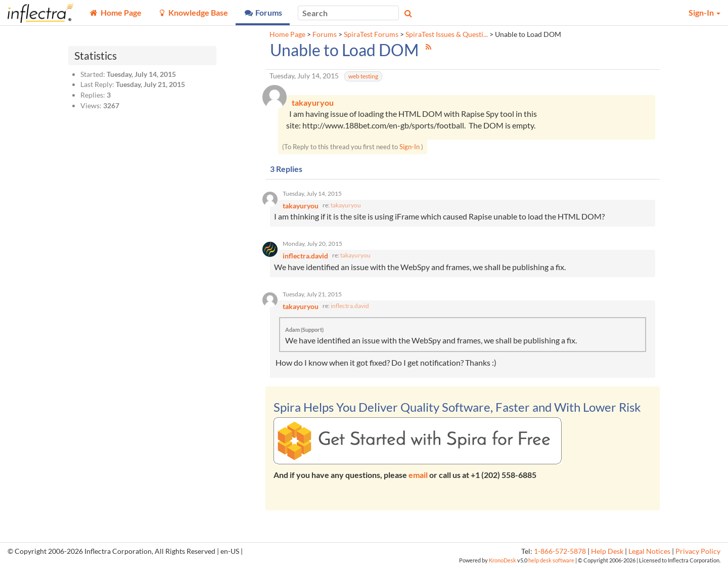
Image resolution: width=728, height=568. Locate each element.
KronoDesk (503, 560)
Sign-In (409, 147)
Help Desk (607, 551)
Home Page (287, 34)
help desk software (551, 560)
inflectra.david (350, 306)
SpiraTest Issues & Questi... (447, 34)
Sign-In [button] (704, 12)
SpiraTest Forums (371, 34)
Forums (325, 34)
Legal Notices (649, 551)
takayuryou (346, 205)
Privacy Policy (698, 551)
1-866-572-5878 (560, 551)
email (418, 475)
